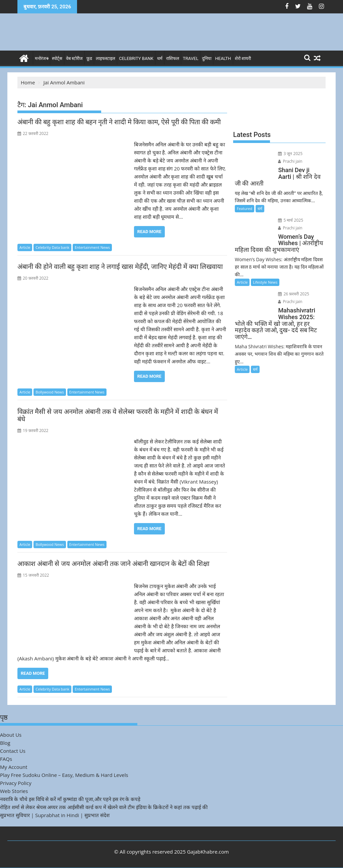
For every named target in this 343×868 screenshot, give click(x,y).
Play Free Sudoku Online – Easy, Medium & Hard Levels (64, 775)
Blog (5, 743)
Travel (191, 58)
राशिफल (173, 58)
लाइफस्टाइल (106, 58)
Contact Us (13, 751)
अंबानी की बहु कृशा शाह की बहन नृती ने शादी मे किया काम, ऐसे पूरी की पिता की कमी (119, 122)
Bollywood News (50, 392)
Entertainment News (92, 247)
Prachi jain (290, 161)
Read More (149, 232)
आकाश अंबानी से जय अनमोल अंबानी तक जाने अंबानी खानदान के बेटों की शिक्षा (113, 564)
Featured (245, 208)
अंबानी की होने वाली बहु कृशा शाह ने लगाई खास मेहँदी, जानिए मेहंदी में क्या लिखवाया (120, 267)
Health (223, 58)
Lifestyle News (265, 282)
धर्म (160, 58)
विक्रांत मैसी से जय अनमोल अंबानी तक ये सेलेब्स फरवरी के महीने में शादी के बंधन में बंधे (118, 415)
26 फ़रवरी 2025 (294, 294)
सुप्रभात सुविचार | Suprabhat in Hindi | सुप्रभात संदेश (55, 815)
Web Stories (14, 791)
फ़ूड (89, 58)
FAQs (6, 759)
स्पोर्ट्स (57, 58)
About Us (11, 735)
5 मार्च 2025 (291, 220)
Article (25, 247)
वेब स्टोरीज (74, 58)
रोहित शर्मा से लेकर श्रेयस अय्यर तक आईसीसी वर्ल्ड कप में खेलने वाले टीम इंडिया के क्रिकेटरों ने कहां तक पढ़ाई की (104, 807)
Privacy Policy (16, 783)
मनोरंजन (42, 58)
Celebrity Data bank (52, 247)
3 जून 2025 (290, 154)
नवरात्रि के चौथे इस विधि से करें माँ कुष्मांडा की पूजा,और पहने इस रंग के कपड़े (70, 799)
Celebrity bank (136, 58)
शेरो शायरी (243, 58)
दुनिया (207, 58)
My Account (14, 767)
